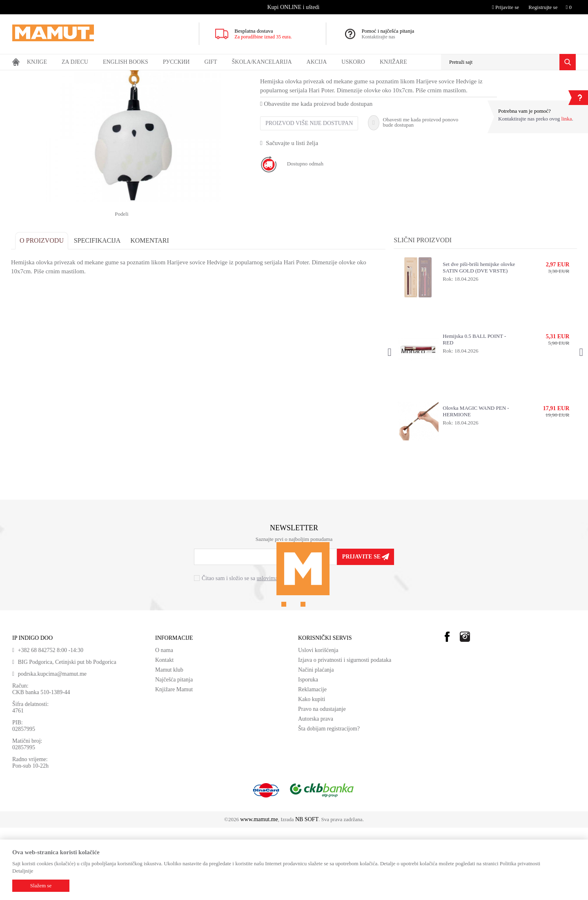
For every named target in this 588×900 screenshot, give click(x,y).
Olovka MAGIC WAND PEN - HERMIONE (475, 483)
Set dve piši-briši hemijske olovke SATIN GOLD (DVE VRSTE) (478, 340)
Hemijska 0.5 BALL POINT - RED (474, 412)
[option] (294, 7)
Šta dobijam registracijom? (329, 801)
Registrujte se (543, 7)
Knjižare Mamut (174, 762)
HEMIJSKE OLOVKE (159, 76)
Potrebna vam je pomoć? (525, 111)
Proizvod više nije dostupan (310, 195)
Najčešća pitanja (174, 752)
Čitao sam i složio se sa (252, 651)
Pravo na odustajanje (322, 781)
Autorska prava (316, 791)
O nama (164, 722)
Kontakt (164, 732)
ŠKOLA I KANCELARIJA (104, 76)
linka (567, 119)
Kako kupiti (312, 772)
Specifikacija (99, 313)
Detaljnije (23, 871)
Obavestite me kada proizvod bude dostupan (317, 176)
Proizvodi (46, 76)
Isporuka (308, 752)
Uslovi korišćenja (318, 722)
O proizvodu (43, 313)
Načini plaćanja (316, 742)
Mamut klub (169, 742)
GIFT (66, 76)
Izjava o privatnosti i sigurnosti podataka (345, 732)
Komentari (151, 313)
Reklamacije (312, 762)
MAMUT (22, 76)
